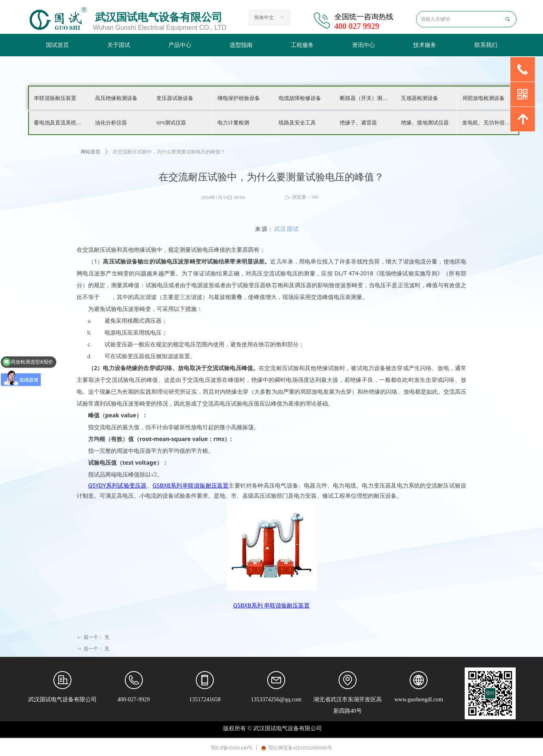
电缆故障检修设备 (300, 98)
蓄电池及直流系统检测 (60, 123)
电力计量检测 (233, 123)
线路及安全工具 (297, 123)
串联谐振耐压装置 (55, 98)
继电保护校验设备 (239, 98)
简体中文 (264, 18)
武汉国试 (287, 229)
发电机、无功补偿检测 (489, 123)
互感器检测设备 (420, 98)
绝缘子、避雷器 (358, 123)
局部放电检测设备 (483, 98)
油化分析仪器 (111, 123)
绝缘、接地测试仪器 (425, 123)
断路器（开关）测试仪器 (368, 98)
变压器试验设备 (175, 98)
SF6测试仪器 (171, 123)
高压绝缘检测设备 (116, 98)
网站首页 (91, 152)
